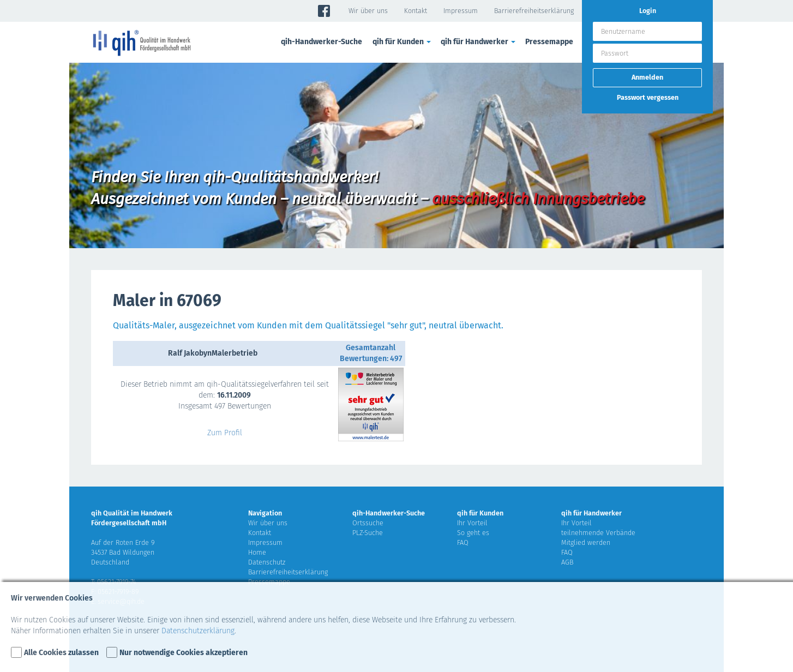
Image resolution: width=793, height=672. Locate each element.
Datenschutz (267, 562)
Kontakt (416, 11)
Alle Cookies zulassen (61, 653)
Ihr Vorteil (472, 523)
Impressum (461, 11)
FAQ (463, 542)
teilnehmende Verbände (598, 533)
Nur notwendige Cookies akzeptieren (184, 653)
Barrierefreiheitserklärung (534, 11)
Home (257, 552)
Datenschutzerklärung (198, 631)
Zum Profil (225, 433)
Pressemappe (549, 42)
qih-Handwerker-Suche (322, 42)
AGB (567, 562)
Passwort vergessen (648, 97)
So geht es (473, 533)
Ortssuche (368, 523)
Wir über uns (368, 11)
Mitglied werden (586, 542)
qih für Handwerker (479, 42)
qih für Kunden (402, 42)
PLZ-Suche (368, 533)
